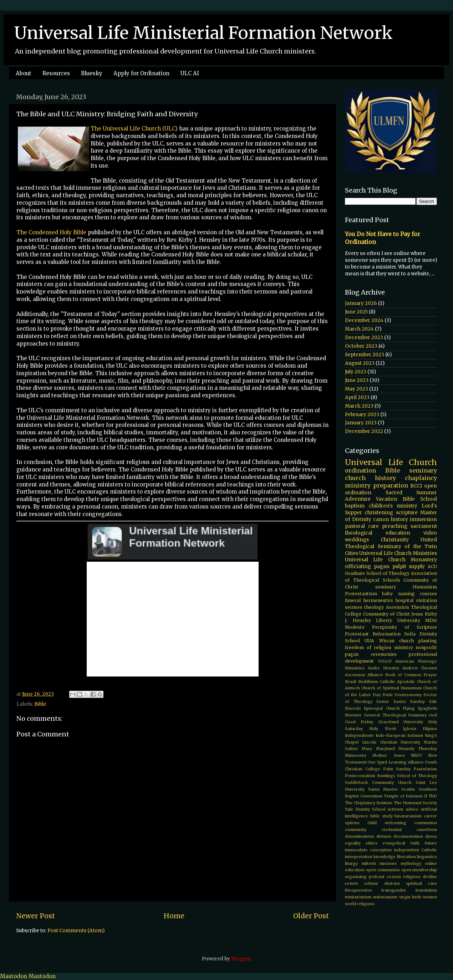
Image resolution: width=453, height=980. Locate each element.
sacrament (424, 526)
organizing (356, 877)
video (430, 533)
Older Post (311, 916)
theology (374, 607)
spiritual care (421, 883)
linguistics (427, 857)
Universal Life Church (391, 462)
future (431, 843)
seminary (423, 470)
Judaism (415, 735)
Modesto (355, 627)
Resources (56, 73)
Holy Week (383, 729)
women (430, 897)
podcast (377, 877)
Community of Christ (386, 614)
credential (392, 830)
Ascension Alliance (364, 675)
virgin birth (410, 897)
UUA (369, 641)
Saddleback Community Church (378, 782)
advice (412, 809)
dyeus (431, 836)
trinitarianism (358, 897)
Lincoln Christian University (391, 742)
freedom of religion (368, 647)
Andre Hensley (383, 668)
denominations (360, 836)
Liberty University (398, 620)
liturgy (351, 863)
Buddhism (368, 682)
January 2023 (361, 423)
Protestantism (361, 594)
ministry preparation (376, 485)
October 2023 (361, 346)
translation (426, 890)
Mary (367, 749)
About (24, 73)
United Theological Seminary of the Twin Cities (391, 547)
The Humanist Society (415, 803)
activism (395, 809)
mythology (411, 863)
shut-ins (392, 883)
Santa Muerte (383, 789)
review (352, 883)
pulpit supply (409, 566)
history (399, 519)
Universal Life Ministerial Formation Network (203, 33)
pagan (382, 566)
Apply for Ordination (141, 73)
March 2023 (359, 406)
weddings (357, 540)
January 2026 (361, 303)
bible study (381, 816)
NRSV (417, 755)
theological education (378, 533)
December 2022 (364, 431)
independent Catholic (416, 850)
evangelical (394, 843)
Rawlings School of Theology (407, 776)
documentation (408, 836)
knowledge (385, 857)
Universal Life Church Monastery (391, 560)
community (356, 830)
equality (353, 843)
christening (379, 513)
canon (381, 519)
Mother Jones (388, 755)
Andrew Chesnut (420, 668)
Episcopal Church (382, 708)
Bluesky (92, 73)
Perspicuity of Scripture (404, 627)
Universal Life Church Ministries (398, 553)
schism (371, 883)
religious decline (420, 877)
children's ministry (393, 506)
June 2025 (356, 312)
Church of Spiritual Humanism (391, 688)
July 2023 (356, 372)
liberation (406, 857)
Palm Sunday (397, 769)
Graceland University (401, 722)
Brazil (351, 682)
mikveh (369, 863)
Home (174, 916)
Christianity (395, 540)
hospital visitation (416, 600)
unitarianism (385, 897)
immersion (423, 519)
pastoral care (362, 526)
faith (415, 843)
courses (428, 594)
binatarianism (408, 816)
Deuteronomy (408, 695)
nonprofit (426, 647)
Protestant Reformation (373, 634)
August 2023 (360, 363)
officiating (358, 566)
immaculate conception (368, 850)
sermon (353, 607)
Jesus (417, 614)
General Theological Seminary (395, 715)
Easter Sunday (409, 701)
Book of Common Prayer (411, 675)
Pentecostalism (360, 776)
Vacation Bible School (406, 499)
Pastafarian (425, 769)
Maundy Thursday (418, 749)
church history (370, 478)
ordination (360, 470)
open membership (419, 870)
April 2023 (357, 397)
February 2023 (362, 415)
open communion (383, 870)
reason (394, 877)
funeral (353, 600)
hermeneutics (378, 600)
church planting (418, 641)
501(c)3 (385, 661)
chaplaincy (421, 478)
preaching (395, 526)
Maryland (385, 749)
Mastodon (14, 976)
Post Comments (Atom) (76, 931)
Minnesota (355, 755)
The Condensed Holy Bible (51, 232)
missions (388, 863)
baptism (355, 506)
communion (426, 823)
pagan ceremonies (371, 654)
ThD (433, 796)
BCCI (416, 486)
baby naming (398, 594)
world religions (360, 904)
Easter (383, 701)
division (384, 836)
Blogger (241, 959)
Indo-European (391, 735)
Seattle (408, 789)
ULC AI (190, 73)
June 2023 (357, 380)
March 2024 (359, 329)
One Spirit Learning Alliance (395, 762)
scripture (407, 513)
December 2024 (364, 320)
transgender (394, 890)
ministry (404, 647)
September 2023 (365, 355)
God (433, 715)
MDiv (431, 620)
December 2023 (364, 338)
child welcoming (387, 823)
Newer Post (35, 916)
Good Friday (359, 722)
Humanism (425, 587)
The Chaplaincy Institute (369, 803)
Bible (40, 704)
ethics (371, 843)
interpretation (359, 857)
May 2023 (357, 389)
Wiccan (387, 641)
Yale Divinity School (365, 809)
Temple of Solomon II (406, 796)
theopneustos (358, 890)
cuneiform (427, 830)
